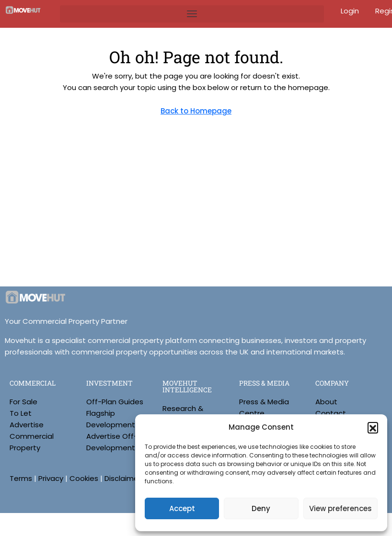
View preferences (340, 508)
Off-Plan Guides (115, 402)
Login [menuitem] (351, 11)
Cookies (84, 478)
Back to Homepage (196, 111)
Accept (182, 508)
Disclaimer (123, 478)
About (326, 402)
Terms (21, 478)
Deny (261, 508)
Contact (331, 413)
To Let (21, 413)
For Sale (23, 402)
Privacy (51, 478)
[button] (373, 427)
